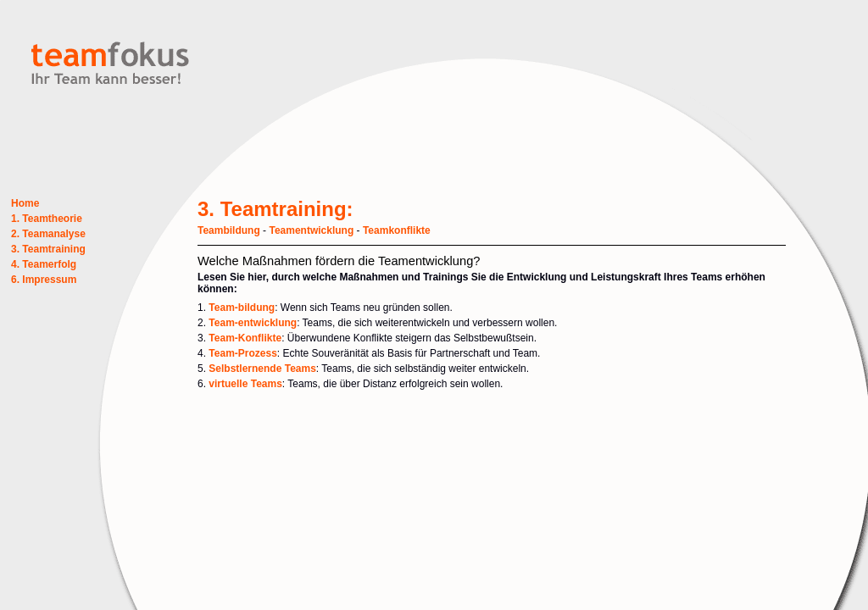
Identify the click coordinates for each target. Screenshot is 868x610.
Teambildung (229, 230)
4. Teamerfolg (44, 264)
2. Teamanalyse (48, 234)
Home (25, 203)
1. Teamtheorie (47, 219)
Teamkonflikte (397, 230)
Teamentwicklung (311, 230)
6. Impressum (44, 280)
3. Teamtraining (48, 249)
